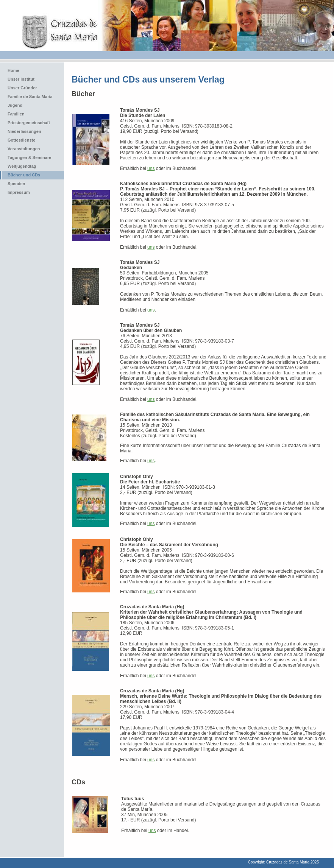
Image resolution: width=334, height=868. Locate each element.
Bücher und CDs (24, 175)
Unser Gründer (22, 88)
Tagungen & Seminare (29, 157)
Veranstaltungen (24, 149)
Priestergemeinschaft (29, 123)
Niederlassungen (24, 131)
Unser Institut (21, 79)
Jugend (15, 105)
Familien (16, 114)
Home (13, 70)
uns (151, 168)
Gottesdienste (21, 140)
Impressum (19, 192)
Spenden (16, 184)
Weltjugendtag (22, 166)
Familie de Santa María (30, 97)
